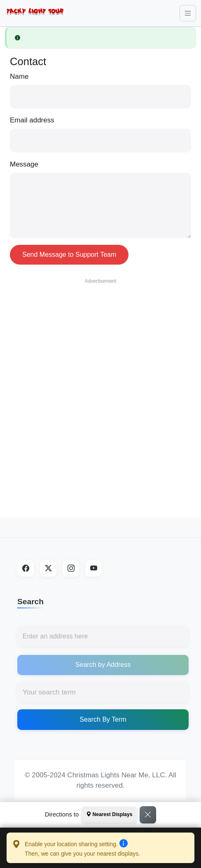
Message (24, 164)
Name (19, 76)
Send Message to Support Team (69, 255)
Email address (32, 120)
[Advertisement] (98, 387)
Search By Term (103, 719)
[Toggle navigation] (188, 13)
